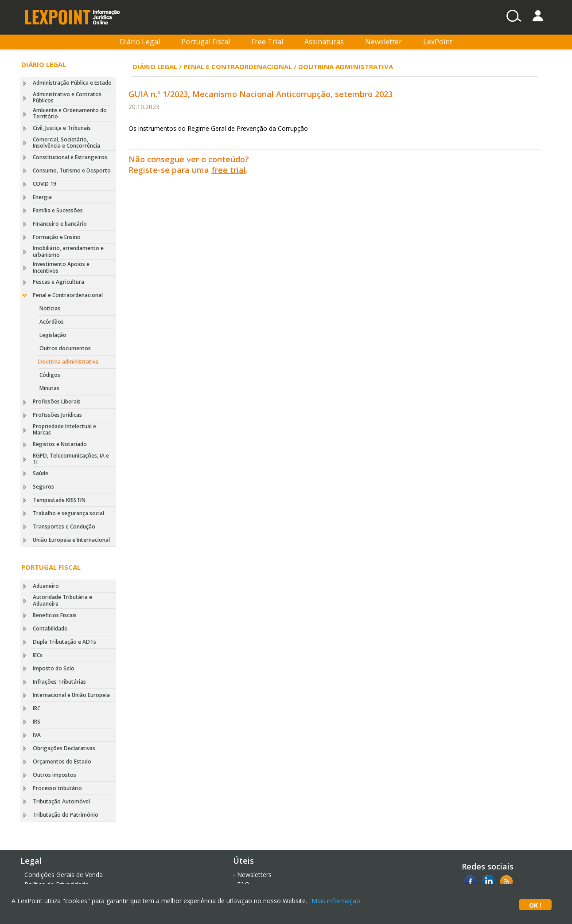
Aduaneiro (46, 586)
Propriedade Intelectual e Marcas (64, 429)
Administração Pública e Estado (72, 83)
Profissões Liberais (57, 401)
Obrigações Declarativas (64, 748)
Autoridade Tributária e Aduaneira (62, 600)
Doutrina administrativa (68, 362)
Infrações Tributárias (59, 682)
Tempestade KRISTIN (59, 500)
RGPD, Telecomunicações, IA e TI (71, 459)
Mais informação (336, 901)
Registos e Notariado (60, 444)
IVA (37, 735)
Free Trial (267, 42)
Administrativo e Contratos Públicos (67, 97)
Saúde (41, 473)
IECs (38, 655)
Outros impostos (54, 775)
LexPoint (438, 42)
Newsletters (254, 875)
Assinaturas (324, 42)
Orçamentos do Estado (62, 762)
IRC (37, 708)
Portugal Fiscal (206, 42)
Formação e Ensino (57, 237)
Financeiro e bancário (60, 224)
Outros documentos (65, 348)
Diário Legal (140, 42)
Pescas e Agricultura (58, 282)
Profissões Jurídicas (57, 415)
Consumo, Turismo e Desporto (72, 170)
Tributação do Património (66, 815)
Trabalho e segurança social (68, 513)
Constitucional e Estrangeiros (70, 157)
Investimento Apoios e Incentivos (61, 267)
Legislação (53, 335)
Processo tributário (57, 788)
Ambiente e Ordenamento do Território (70, 113)
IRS (37, 722)
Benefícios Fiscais (55, 615)
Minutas (49, 388)
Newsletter (383, 42)
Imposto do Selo (54, 668)
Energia (42, 197)
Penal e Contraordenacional (68, 295)
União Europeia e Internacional (71, 540)
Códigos (50, 375)
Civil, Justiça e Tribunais (62, 128)
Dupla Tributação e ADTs (64, 642)
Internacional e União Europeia (71, 695)
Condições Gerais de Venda (64, 875)
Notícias (50, 308)
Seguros (43, 487)
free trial (229, 170)
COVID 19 (45, 184)
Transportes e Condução (64, 527)
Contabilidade (50, 628)
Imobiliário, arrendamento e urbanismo (68, 251)
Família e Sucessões (58, 210)
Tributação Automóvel (61, 801)
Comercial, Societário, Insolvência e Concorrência (66, 143)
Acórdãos (52, 322)
